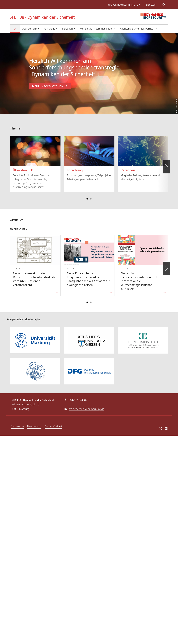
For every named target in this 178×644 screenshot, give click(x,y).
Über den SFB (31, 29)
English (151, 5)
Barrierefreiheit (53, 423)
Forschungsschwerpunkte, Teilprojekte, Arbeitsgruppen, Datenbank (89, 155)
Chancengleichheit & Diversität (139, 29)
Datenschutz (34, 423)
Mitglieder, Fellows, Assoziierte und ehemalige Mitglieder (143, 155)
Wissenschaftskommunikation (98, 29)
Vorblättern (166, 162)
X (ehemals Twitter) (160, 425)
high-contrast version (162, 5)
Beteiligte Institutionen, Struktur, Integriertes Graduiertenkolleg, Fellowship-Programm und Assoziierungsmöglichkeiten (35, 159)
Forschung (51, 29)
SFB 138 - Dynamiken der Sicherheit (16, 30)
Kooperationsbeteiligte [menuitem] (124, 5)
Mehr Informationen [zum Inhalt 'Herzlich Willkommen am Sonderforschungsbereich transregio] (50, 86)
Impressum (17, 423)
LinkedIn (166, 426)
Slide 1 (87, 196)
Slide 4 (91, 196)
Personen (69, 29)
